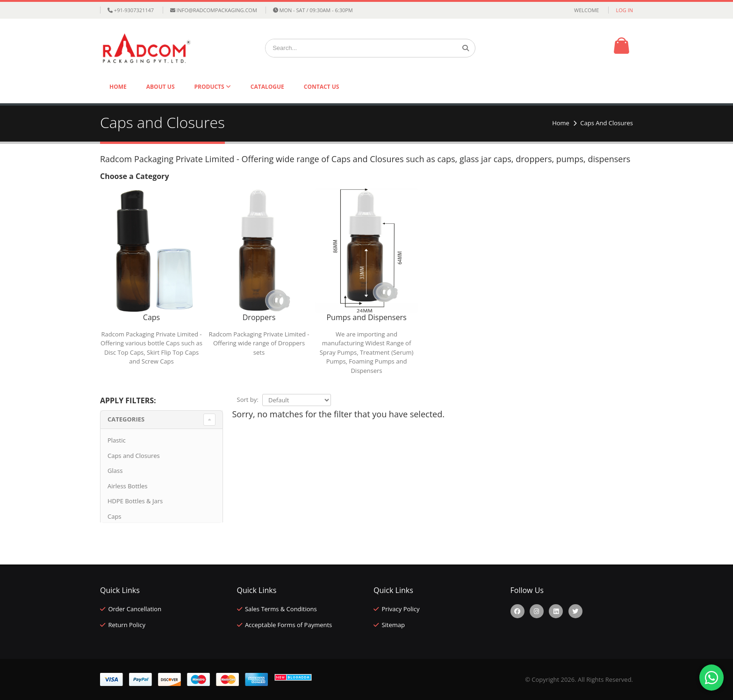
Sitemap (393, 625)
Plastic (117, 440)
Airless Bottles (127, 486)
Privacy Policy (400, 609)
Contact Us (322, 87)
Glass (115, 471)
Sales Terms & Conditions (281, 609)
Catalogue (267, 87)
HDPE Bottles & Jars (135, 501)
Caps (115, 516)
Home (118, 87)
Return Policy (127, 625)
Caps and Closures (134, 456)
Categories (126, 419)
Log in (624, 10)
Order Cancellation (135, 609)
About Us (161, 87)
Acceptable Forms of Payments (288, 625)
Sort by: (248, 400)
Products (210, 87)
